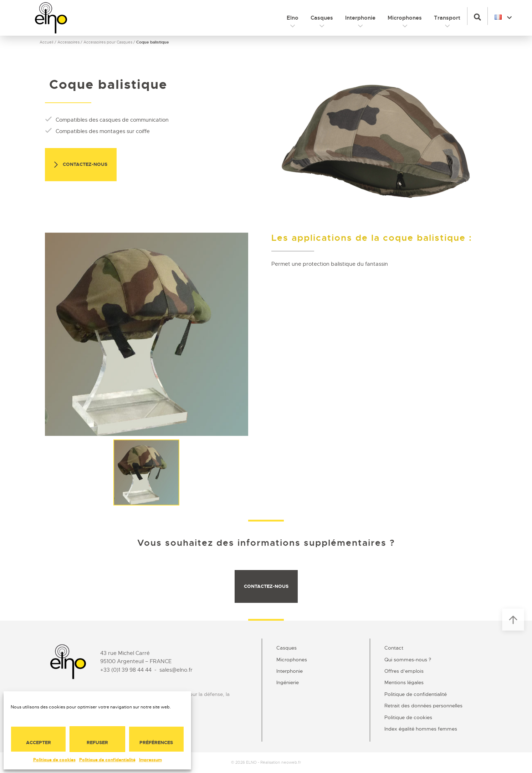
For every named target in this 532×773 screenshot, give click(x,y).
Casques (322, 18)
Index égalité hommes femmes (421, 729)
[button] (477, 16)
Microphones (405, 18)
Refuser (97, 743)
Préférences (156, 743)
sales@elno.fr (176, 670)
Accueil (47, 42)
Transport (447, 18)
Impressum (150, 760)
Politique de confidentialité (107, 760)
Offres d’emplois (404, 671)
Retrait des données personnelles (423, 706)
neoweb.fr (291, 762)
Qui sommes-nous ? (408, 660)
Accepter (39, 743)
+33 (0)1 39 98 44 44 (126, 670)
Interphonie (360, 18)
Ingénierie (288, 682)
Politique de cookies (54, 760)
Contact (394, 648)
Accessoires (68, 42)
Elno (293, 18)
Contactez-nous (81, 165)
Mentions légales (404, 682)
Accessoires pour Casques (108, 42)
